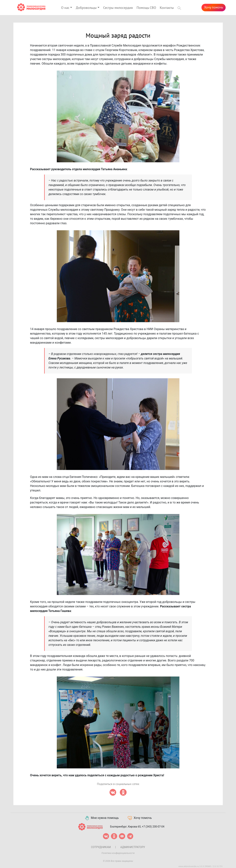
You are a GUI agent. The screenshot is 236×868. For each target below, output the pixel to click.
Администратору (133, 847)
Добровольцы (86, 8)
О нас (65, 8)
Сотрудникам (101, 847)
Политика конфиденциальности (118, 853)
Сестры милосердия (118, 8)
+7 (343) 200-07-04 (153, 827)
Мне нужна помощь (102, 818)
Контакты (167, 8)
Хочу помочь (214, 7)
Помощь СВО (146, 8)
